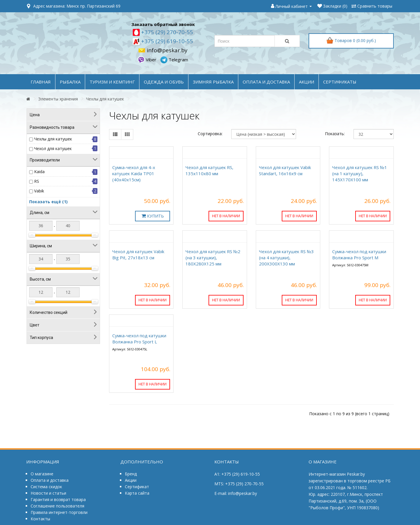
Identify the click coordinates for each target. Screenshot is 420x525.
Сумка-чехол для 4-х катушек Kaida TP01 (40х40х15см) (134, 173)
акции (307, 82)
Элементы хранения (58, 99)
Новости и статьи (48, 493)
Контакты (40, 519)
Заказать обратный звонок (163, 24)
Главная (41, 82)
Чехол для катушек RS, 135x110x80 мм (209, 170)
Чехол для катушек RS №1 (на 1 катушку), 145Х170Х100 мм (360, 173)
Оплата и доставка (50, 480)
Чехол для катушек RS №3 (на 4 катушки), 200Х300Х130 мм (286, 258)
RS (37, 181)
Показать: (335, 134)
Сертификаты (340, 82)
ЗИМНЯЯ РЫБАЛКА (213, 82)
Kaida (39, 172)
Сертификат (137, 487)
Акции (131, 480)
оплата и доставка (266, 82)
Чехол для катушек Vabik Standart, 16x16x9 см (285, 170)
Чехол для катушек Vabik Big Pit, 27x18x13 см (138, 254)
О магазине (42, 474)
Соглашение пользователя (57, 506)
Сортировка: (210, 134)
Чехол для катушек (53, 148)
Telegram (174, 60)
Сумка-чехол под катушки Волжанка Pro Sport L (139, 339)
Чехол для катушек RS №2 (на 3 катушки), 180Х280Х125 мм (213, 258)
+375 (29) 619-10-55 (166, 41)
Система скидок (46, 487)
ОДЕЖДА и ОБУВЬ (164, 82)
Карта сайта (137, 493)
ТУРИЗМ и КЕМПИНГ (112, 82)
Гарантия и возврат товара (58, 499)
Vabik (39, 191)
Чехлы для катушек (105, 99)
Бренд (131, 474)
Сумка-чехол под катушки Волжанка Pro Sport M (359, 254)
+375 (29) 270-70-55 (166, 32)
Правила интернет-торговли (59, 512)
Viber (148, 60)
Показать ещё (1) (48, 202)
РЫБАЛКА (70, 82)
